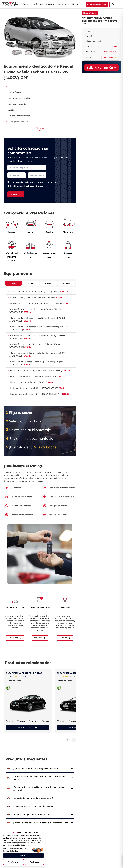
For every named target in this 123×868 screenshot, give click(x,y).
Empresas (51, 4)
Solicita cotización (101, 67)
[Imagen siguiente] (74, 33)
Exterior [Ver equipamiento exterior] (13, 283)
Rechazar (34, 862)
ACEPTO (24, 855)
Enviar (16, 194)
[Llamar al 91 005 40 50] (113, 4)
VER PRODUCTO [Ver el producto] (28, 728)
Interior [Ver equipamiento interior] (31, 283)
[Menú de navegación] (120, 4)
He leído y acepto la (27, 186)
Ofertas (26, 4)
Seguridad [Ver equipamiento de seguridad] (66, 283)
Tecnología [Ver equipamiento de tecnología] (49, 283)
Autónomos (64, 4)
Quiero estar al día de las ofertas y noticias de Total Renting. (33, 182)
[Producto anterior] (67, 740)
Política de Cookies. (11, 851)
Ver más (40, 129)
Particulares (38, 4)
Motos (75, 4)
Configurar (13, 862)
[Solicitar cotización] (97, 4)
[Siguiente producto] (74, 740)
